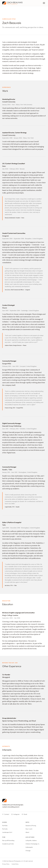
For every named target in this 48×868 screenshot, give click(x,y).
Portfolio (5, 826)
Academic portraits (8, 844)
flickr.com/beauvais (26, 783)
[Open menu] (44, 3)
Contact (6, 814)
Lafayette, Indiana (31, 840)
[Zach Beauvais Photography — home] (12, 3)
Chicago (28, 851)
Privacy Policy (6, 864)
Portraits (5, 829)
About (27, 832)
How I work (29, 829)
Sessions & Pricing (31, 826)
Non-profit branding (8, 840)
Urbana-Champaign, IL (32, 844)
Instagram (15, 814)
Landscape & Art (7, 832)
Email (24, 814)
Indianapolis (29, 847)
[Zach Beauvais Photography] (24, 801)
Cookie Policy (15, 864)
